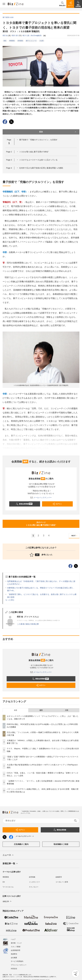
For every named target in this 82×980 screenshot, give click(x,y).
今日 (15, 710)
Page (9, 152)
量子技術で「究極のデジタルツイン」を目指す (38, 140)
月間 (67, 710)
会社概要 (14, 958)
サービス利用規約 (17, 961)
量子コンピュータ (31, 41)
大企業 (42, 41)
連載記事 (7, 901)
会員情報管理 (15, 950)
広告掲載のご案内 (21, 844)
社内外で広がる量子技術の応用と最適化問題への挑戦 (41, 168)
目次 (58, 132)
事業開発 (12, 41)
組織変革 (59, 877)
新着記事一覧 (10, 864)
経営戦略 (32, 877)
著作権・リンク (16, 943)
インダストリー (34, 882)
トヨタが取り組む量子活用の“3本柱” (34, 152)
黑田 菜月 (15, 36)
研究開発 (20, 41)
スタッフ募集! (16, 947)
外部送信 (14, 969)
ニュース (8, 855)
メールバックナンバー (41, 498)
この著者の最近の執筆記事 (28, 624)
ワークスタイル (8, 887)
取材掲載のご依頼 (61, 844)
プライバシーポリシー (19, 965)
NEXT (75, 536)
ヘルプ (13, 939)
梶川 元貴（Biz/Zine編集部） (33, 36)
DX (4, 882)
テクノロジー (34, 887)
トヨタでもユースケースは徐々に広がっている (38, 160)
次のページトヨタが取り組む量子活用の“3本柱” (41, 524)
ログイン (57, 504)
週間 (41, 710)
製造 (5, 41)
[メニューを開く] (4, 4)
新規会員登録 (24, 504)
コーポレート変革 (62, 882)
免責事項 (14, 954)
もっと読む (10, 600)
